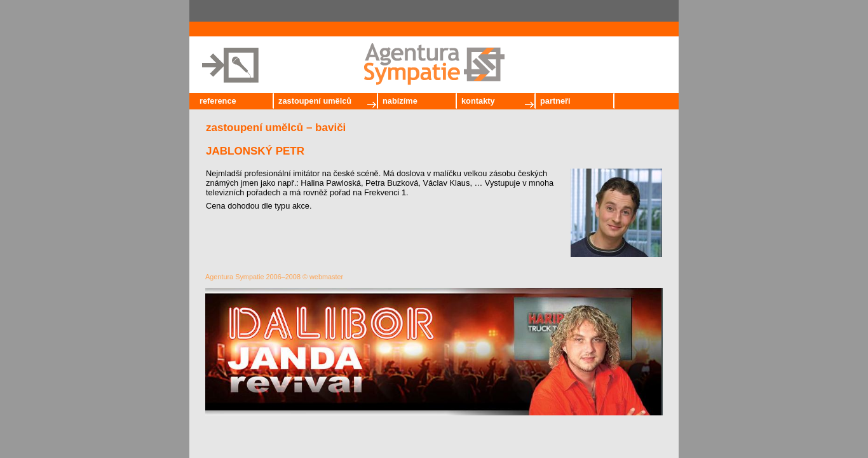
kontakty (478, 101)
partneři (555, 101)
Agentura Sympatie (235, 277)
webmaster (326, 277)
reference (218, 101)
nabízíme (400, 101)
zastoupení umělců (315, 101)
